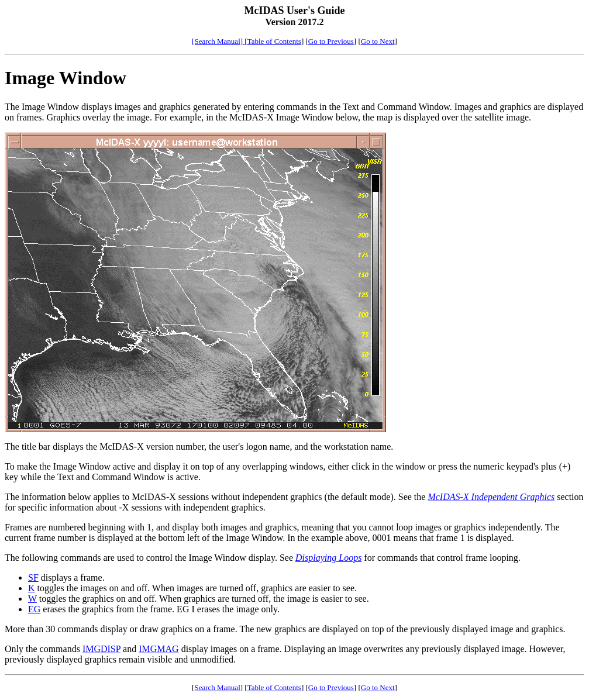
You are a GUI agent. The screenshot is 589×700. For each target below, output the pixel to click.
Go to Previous (331, 41)
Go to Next (378, 41)
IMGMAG (159, 649)
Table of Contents (274, 41)
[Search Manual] (218, 41)
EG (34, 609)
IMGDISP (101, 649)
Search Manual (217, 687)
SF (33, 577)
